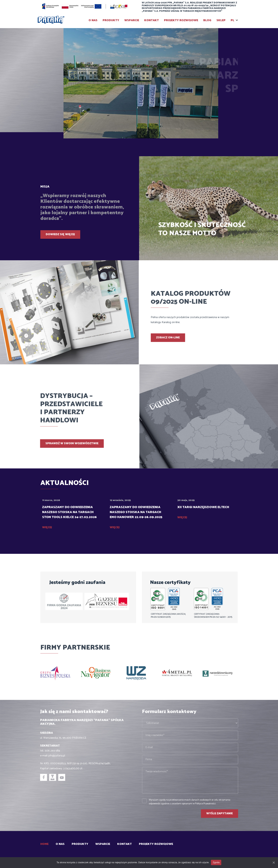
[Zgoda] (274, 862)
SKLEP (221, 20)
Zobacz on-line (185, 338)
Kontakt (152, 20)
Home (44, 844)
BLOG (207, 20)
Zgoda (216, 862)
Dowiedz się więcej (60, 234)
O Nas (93, 20)
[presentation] (224, 122)
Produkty (111, 20)
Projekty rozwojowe (181, 20)
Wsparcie (132, 20)
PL (232, 20)
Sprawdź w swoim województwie (55, 443)
